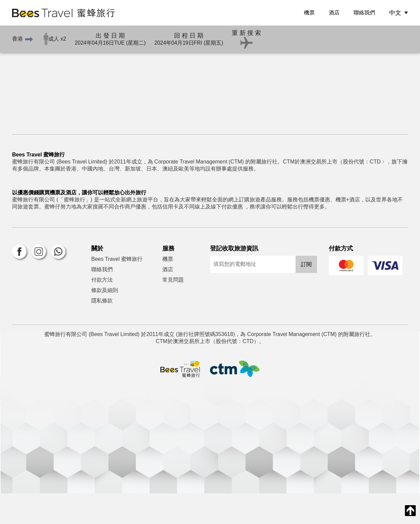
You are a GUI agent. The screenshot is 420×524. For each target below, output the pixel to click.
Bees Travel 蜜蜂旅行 (117, 290)
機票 (309, 13)
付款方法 (102, 310)
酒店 (334, 13)
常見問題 (173, 310)
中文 (395, 13)
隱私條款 (102, 331)
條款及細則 (105, 321)
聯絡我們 (364, 13)
